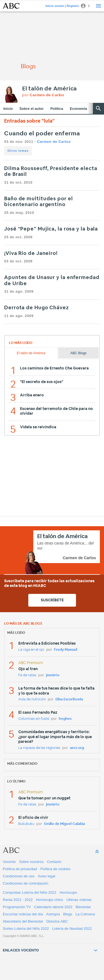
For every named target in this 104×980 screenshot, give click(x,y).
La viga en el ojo (31, 650)
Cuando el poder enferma (42, 134)
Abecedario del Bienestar (23, 921)
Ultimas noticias (79, 900)
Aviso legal (46, 876)
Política (57, 109)
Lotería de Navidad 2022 (72, 929)
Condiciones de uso (19, 876)
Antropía (53, 914)
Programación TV (17, 907)
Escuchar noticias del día (23, 914)
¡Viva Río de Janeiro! (31, 254)
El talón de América (50, 89)
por (43, 95)
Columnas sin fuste (34, 719)
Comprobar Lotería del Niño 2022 (30, 892)
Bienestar (83, 907)
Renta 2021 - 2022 (18, 900)
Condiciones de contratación (26, 883)
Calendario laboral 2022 (53, 907)
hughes (65, 719)
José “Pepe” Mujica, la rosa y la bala (51, 229)
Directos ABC (57, 921)
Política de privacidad (20, 869)
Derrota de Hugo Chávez (36, 308)
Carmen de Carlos (54, 142)
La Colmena (85, 914)
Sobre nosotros (31, 862)
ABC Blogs (78, 353)
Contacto (54, 862)
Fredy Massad (66, 650)
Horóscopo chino (50, 900)
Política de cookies (55, 869)
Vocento (9, 862)
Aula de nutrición (32, 699)
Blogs (68, 914)
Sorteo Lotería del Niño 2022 (26, 929)
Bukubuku (26, 824)
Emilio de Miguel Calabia (64, 824)
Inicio (8, 109)
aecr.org (77, 748)
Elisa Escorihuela (69, 699)
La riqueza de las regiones (39, 748)
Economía (78, 109)
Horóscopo (68, 892)
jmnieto (53, 675)
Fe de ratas (27, 675)
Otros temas (18, 151)
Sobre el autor (31, 109)
